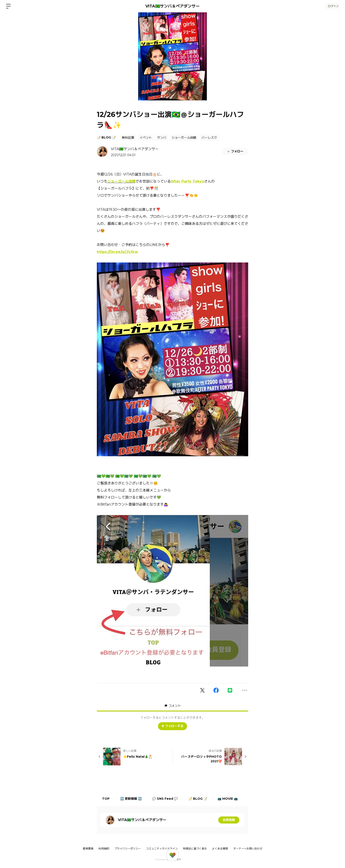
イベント (146, 138)
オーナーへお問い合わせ (248, 849)
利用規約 (104, 849)
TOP (106, 799)
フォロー (235, 151)
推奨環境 (88, 849)
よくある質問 (220, 849)
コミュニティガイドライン (162, 849)
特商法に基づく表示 (195, 849)
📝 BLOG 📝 (106, 137)
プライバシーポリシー (128, 849)
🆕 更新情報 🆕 (132, 799)
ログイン (332, 6)
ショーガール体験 (184, 138)
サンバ (162, 138)
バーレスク (209, 138)
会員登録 (229, 820)
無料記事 (128, 138)
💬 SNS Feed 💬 (166, 799)
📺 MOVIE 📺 (230, 799)
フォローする (172, 726)
